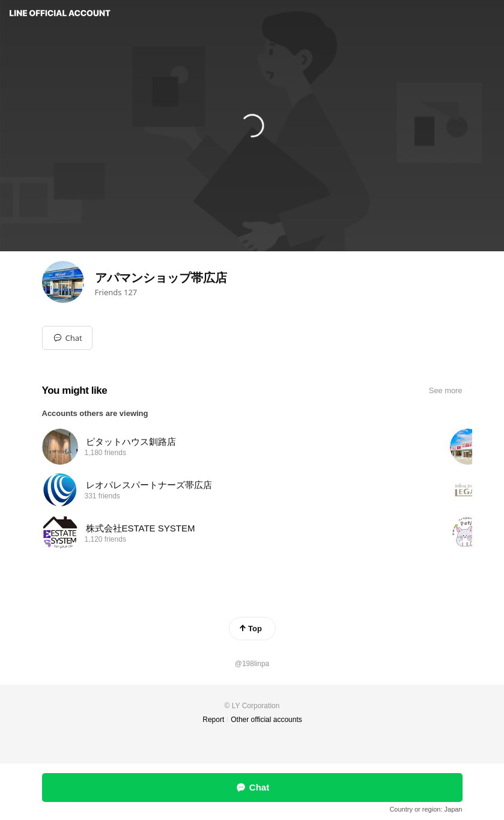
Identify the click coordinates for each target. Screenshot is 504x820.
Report (213, 720)
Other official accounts (266, 720)
